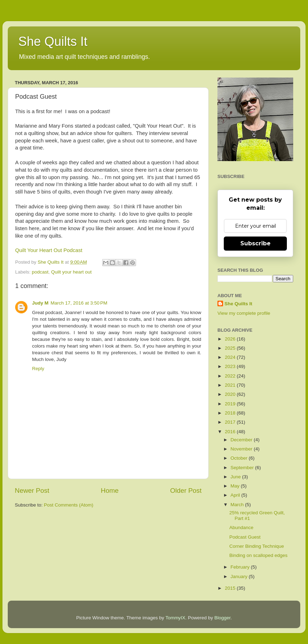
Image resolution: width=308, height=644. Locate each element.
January (240, 576)
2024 (231, 357)
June (236, 477)
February (241, 567)
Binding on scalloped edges (258, 555)
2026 (231, 339)
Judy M (40, 303)
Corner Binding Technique (257, 546)
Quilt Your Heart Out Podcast (49, 250)
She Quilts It (53, 41)
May (236, 486)
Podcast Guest (245, 537)
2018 (231, 413)
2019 (231, 404)
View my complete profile (244, 313)
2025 (231, 348)
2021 (231, 385)
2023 (231, 366)
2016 (231, 432)
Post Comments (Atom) (69, 505)
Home (110, 490)
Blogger (222, 618)
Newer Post (32, 490)
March (238, 505)
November (242, 449)
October (240, 458)
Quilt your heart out (71, 272)
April (236, 495)
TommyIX (175, 618)
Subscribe (255, 243)
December (242, 440)
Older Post (186, 490)
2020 (231, 394)
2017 (231, 422)
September (243, 468)
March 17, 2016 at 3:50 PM (79, 303)
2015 (231, 588)
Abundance (241, 528)
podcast (40, 272)
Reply (38, 369)
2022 (231, 376)
